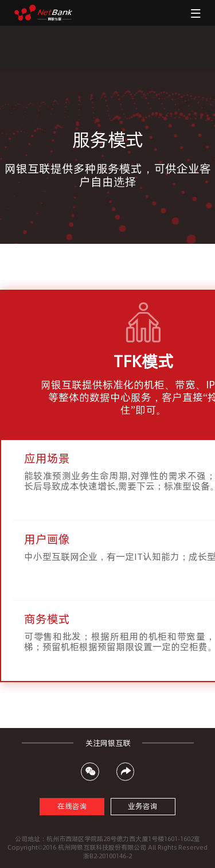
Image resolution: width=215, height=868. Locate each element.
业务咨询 (143, 806)
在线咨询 (72, 806)
